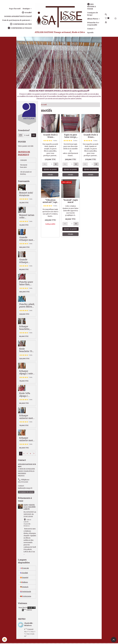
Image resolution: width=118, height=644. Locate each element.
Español (24, 577)
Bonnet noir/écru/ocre (26, 194)
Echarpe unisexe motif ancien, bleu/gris (27, 417)
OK (34, 135)
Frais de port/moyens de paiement (16, 20)
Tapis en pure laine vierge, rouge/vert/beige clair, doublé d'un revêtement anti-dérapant (70, 136)
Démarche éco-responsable (93, 24)
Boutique (26, 9)
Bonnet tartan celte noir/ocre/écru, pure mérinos (27, 216)
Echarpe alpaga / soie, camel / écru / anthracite (27, 372)
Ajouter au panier (50, 169)
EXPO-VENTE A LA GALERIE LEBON (30, 507)
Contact (90, 29)
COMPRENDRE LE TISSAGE (20, 28)
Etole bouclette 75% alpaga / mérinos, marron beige (27, 350)
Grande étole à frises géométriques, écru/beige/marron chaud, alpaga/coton (91, 136)
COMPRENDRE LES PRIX (21, 24)
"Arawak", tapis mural (70, 201)
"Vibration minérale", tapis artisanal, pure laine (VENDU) (50, 201)
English (24, 573)
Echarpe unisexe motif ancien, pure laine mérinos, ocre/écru (27, 439)
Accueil (44, 105)
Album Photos (93, 19)
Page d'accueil (15, 9)
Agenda (90, 32)
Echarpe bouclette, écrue (25, 328)
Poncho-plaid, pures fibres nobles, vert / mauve (27, 306)
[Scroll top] (114, 640)
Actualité (27, 12)
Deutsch (24, 587)
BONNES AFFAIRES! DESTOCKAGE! (18, 16)
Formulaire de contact (26, 492)
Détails (50, 175)
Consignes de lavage (93, 14)
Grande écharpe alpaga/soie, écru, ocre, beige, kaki (26, 261)
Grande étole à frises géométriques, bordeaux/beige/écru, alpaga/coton (50, 136)
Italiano (24, 582)
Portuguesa (26, 596)
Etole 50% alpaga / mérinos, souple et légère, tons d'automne (26, 395)
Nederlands (25, 592)
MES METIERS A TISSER (92, 6)
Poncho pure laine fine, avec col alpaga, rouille (27, 283)
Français (24, 568)
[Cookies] (5, 639)
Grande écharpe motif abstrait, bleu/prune (27, 239)
